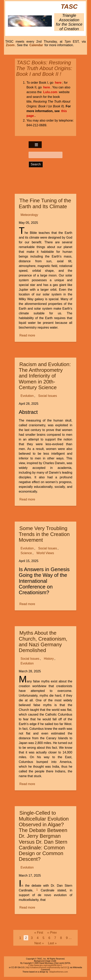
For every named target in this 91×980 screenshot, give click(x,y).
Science (26, 553)
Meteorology (29, 215)
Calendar (36, 45)
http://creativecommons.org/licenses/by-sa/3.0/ (46, 967)
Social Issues (47, 396)
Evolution (27, 396)
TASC (69, 7)
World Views (45, 553)
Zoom (10, 45)
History (49, 659)
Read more (28, 335)
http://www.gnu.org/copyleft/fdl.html (45, 965)
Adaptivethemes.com (59, 972)
